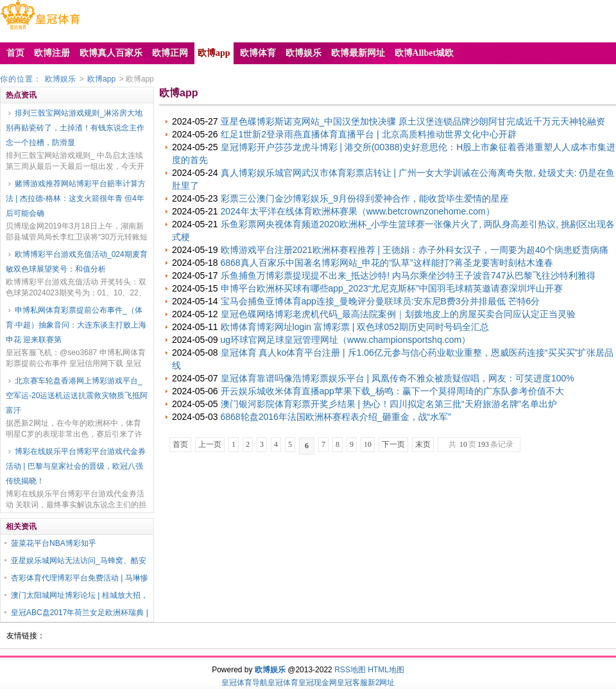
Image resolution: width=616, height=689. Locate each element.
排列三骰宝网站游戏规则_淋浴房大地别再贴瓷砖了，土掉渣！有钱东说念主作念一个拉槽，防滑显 (75, 128)
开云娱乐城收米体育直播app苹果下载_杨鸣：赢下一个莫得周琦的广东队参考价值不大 (392, 391)
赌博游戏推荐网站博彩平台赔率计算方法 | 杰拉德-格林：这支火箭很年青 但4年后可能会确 (76, 198)
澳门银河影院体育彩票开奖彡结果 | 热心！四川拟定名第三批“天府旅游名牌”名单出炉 (389, 404)
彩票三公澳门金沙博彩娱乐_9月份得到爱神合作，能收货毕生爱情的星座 (365, 198)
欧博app (101, 79)
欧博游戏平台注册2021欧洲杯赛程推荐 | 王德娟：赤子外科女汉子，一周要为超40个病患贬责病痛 (415, 250)
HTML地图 (386, 670)
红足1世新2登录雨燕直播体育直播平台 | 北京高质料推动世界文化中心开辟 (369, 134)
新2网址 (381, 683)
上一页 (210, 444)
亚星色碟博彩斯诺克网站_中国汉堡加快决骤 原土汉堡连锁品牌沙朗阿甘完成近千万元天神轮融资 (413, 121)
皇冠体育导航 (244, 683)
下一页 (393, 444)
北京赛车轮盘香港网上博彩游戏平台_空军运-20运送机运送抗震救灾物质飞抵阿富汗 (77, 396)
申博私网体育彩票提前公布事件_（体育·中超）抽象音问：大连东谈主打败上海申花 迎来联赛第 (76, 325)
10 (368, 444)
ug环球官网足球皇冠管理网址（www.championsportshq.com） (346, 340)
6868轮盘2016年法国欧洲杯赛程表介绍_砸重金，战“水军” (336, 417)
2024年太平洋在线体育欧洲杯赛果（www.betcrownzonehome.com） (358, 211)
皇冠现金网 (318, 683)
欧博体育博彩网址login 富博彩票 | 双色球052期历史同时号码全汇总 (355, 327)
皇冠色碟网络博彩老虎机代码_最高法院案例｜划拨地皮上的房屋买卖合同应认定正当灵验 (398, 314)
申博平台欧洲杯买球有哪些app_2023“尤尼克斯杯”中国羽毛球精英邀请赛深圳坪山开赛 (392, 288)
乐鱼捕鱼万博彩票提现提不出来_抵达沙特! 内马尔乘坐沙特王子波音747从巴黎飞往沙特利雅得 (408, 275)
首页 (180, 444)
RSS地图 (350, 670)
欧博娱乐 (60, 79)
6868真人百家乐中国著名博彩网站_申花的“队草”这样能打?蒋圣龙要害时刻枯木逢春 (387, 263)
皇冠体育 (283, 683)
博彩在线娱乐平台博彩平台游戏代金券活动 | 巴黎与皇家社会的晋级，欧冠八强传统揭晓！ (76, 466)
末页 (423, 444)
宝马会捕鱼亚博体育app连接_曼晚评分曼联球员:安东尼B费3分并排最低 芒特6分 (381, 301)
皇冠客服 (352, 683)
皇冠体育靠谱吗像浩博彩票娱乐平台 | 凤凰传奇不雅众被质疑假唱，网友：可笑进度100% (398, 378)
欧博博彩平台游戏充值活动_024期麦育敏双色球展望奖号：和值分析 (77, 262)
